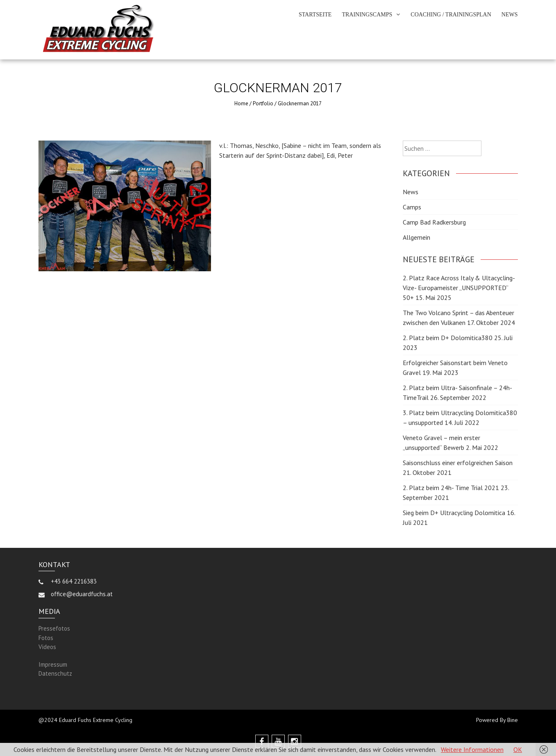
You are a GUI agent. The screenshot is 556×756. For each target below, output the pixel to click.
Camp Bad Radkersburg (434, 222)
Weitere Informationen (472, 749)
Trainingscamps (367, 15)
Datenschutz (55, 673)
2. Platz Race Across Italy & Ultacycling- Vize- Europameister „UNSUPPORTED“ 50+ (459, 288)
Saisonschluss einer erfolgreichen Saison (458, 463)
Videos (47, 647)
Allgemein (416, 237)
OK (518, 749)
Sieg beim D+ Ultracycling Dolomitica (454, 513)
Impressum (53, 664)
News (510, 15)
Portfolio (263, 103)
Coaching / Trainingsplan (451, 15)
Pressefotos (54, 628)
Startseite (315, 15)
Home (241, 103)
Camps (412, 207)
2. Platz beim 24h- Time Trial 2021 (451, 488)
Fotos (46, 638)
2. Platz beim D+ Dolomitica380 (448, 338)
